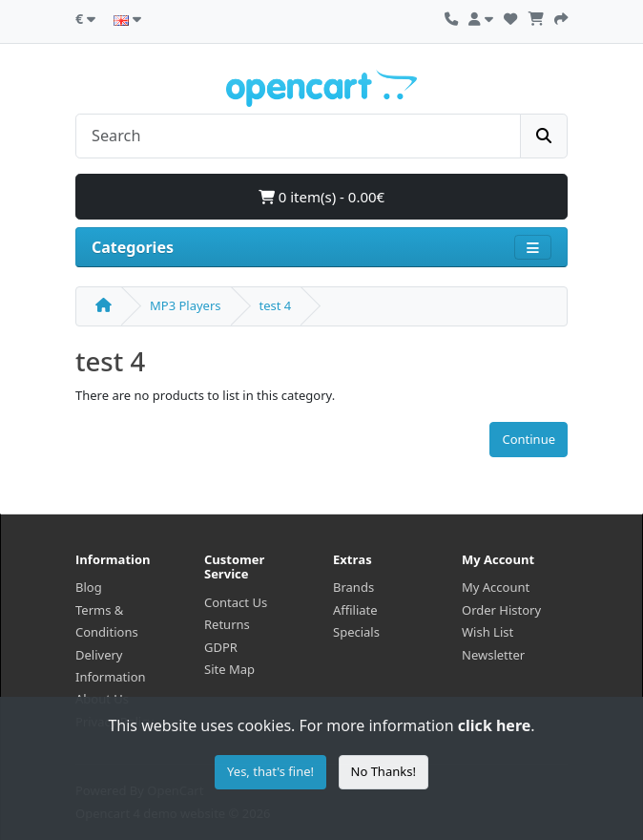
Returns (227, 624)
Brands (353, 587)
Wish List (487, 632)
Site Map (229, 669)
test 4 (276, 305)
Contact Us (236, 602)
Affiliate (355, 610)
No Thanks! (384, 771)
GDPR (221, 647)
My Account (496, 587)
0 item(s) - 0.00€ (321, 197)
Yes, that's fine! (270, 771)
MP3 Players (186, 305)
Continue (529, 439)
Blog (89, 587)
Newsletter (493, 655)
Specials (356, 632)
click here (494, 725)
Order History (501, 610)
